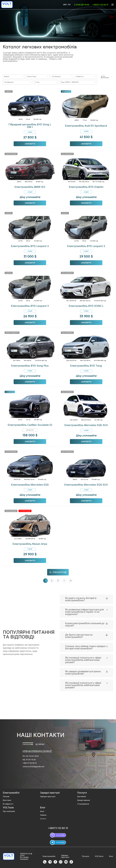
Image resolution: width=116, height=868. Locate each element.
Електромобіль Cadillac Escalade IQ (30, 424)
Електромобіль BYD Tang (86, 365)
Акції (42, 811)
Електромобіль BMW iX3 (30, 186)
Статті (43, 818)
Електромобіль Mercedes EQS (30, 484)
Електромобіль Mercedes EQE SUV (86, 425)
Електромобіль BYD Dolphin (86, 186)
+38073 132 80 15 (30, 763)
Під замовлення (11, 153)
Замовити (30, 143)
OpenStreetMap (111, 787)
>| (70, 580)
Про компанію (9, 811)
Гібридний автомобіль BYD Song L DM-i (30, 125)
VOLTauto (99, 856)
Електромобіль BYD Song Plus (30, 365)
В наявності (66, 91)
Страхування (83, 804)
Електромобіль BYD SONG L (86, 305)
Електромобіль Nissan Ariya (30, 543)
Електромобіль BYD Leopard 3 (30, 246)
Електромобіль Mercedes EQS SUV (86, 484)
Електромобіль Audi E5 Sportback (86, 125)
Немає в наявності (12, 332)
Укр (65, 5)
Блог (111, 856)
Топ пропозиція (25, 510)
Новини (43, 815)
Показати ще (58, 572)
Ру (69, 5)
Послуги (86, 856)
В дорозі (9, 91)
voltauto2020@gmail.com (33, 766)
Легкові (6, 796)
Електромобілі (49, 856)
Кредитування (84, 800)
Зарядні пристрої (48, 796)
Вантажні (7, 800)
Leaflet (100, 787)
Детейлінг (82, 796)
